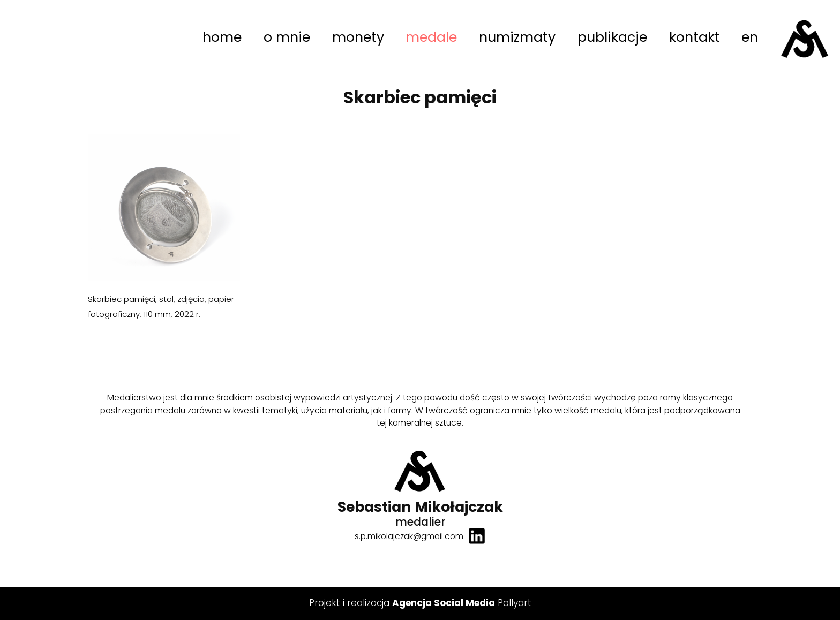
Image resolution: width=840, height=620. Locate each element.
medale (431, 37)
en (750, 37)
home (222, 37)
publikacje (612, 37)
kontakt (695, 37)
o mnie (287, 37)
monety (358, 37)
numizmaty (517, 37)
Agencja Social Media (444, 603)
